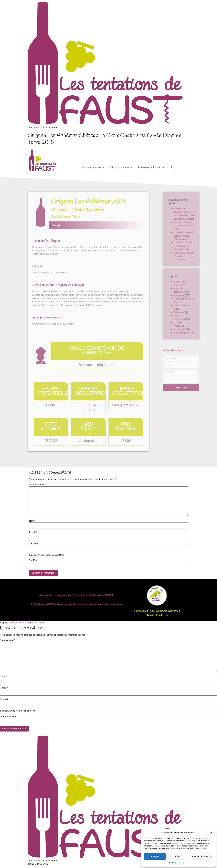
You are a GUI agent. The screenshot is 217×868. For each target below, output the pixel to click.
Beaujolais (200, 285)
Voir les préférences (202, 857)
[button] (211, 833)
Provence (200, 326)
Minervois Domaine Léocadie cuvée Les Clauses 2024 (205, 256)
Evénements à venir (151, 168)
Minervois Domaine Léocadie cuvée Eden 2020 (205, 226)
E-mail (33, 532)
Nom (32, 521)
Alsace (198, 282)
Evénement (200, 312)
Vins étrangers (202, 333)
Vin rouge (40, 623)
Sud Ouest (200, 329)
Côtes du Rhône (203, 305)
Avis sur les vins (93, 168)
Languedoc (200, 319)
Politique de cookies (177, 863)
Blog (173, 167)
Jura (197, 316)
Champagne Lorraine (205, 299)
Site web (33, 544)
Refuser (178, 857)
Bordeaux (200, 292)
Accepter (155, 857)
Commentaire (37, 485)
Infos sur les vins (121, 168)
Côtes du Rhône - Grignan (21, 623)
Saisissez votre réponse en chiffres (47, 555)
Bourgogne (200, 295)
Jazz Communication (60, 596)
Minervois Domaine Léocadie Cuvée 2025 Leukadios (205, 236)
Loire (197, 322)
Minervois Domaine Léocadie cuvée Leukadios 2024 (205, 246)
